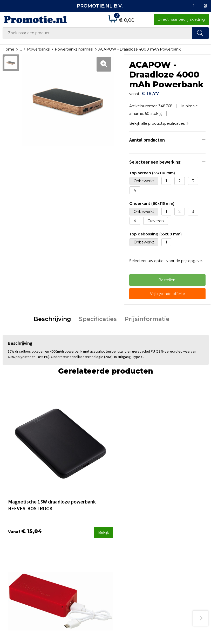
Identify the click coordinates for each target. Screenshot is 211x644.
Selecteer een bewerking (155, 160)
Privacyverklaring (176, 545)
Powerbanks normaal (74, 49)
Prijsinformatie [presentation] (147, 316)
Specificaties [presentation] (98, 316)
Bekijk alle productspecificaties (159, 121)
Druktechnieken (70, 545)
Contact (115, 531)
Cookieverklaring (176, 538)
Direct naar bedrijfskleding (181, 19)
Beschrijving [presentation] (52, 316)
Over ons (63, 531)
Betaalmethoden (124, 538)
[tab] (52, 317)
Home (8, 49)
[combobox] (97, 33)
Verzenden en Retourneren (121, 549)
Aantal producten (147, 138)
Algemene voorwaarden (183, 531)
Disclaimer (170, 552)
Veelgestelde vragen (74, 538)
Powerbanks (38, 49)
